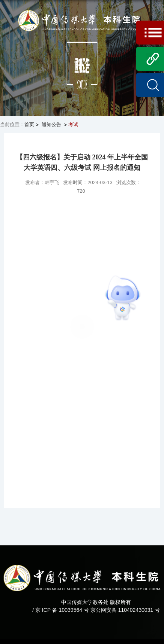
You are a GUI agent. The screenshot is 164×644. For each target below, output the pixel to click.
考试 (73, 124)
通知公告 (51, 124)
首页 (29, 124)
